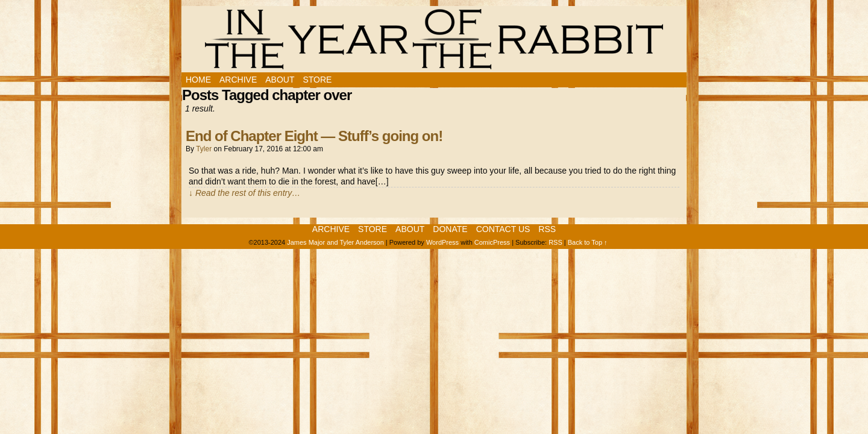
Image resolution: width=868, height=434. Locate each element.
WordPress (442, 242)
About (280, 80)
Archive (238, 80)
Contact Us (503, 229)
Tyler (204, 149)
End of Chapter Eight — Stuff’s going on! (314, 136)
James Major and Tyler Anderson (335, 242)
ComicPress (492, 242)
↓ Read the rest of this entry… (244, 193)
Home (198, 80)
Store (317, 80)
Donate (450, 229)
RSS (547, 229)
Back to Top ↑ (588, 242)
